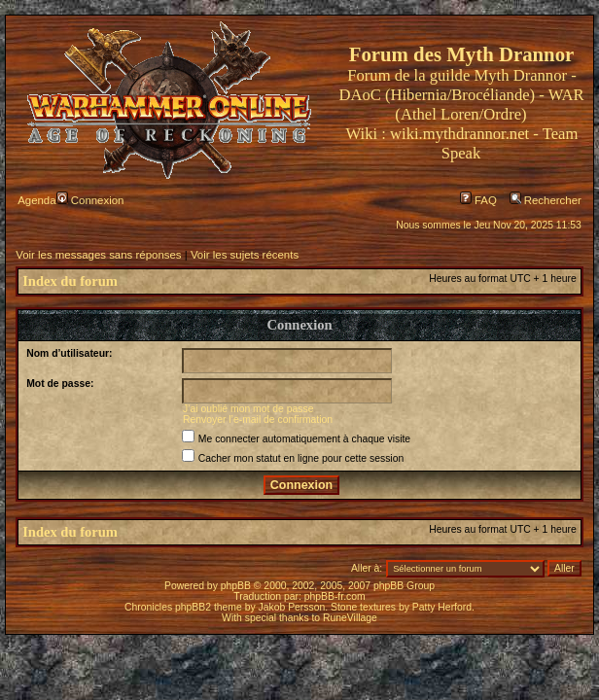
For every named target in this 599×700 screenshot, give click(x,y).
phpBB (236, 586)
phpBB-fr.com (335, 596)
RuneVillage (350, 618)
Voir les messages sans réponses (98, 255)
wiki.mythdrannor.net (459, 134)
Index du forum (70, 281)
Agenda (36, 200)
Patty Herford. (443, 607)
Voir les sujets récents (245, 255)
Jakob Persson (292, 607)
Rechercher (546, 200)
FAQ (478, 200)
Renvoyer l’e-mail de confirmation (258, 420)
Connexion (90, 200)
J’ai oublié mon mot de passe (248, 409)
